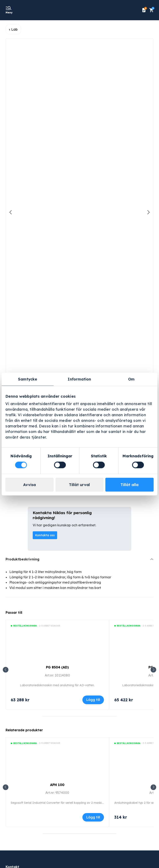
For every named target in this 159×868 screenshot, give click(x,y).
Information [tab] (79, 379)
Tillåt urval (79, 485)
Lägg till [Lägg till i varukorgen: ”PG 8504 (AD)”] (93, 700)
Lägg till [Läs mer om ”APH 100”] (93, 817)
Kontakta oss (45, 535)
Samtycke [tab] (28, 379)
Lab (14, 29)
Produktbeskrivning (22, 559)
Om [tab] (131, 379)
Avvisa (30, 485)
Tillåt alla (129, 485)
